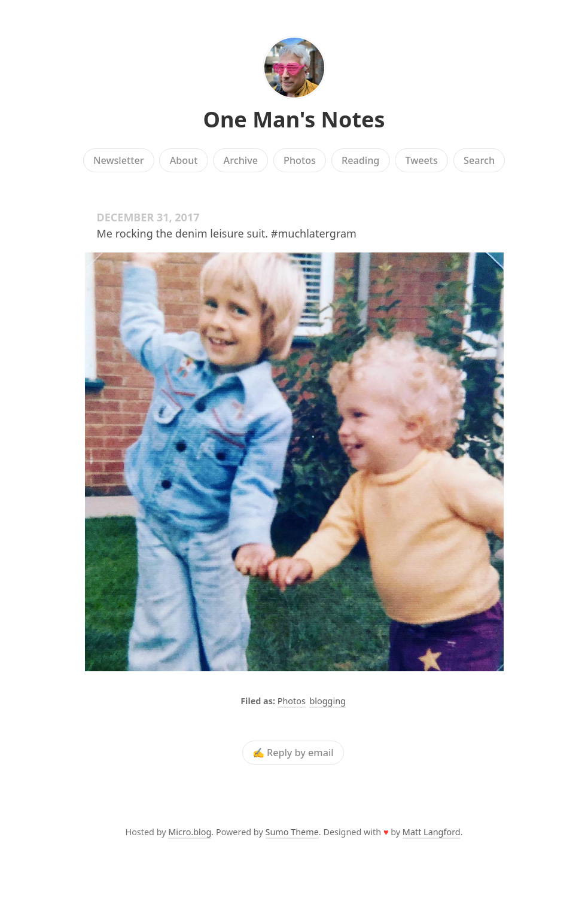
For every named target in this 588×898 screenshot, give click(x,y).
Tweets (421, 160)
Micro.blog (190, 832)
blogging (327, 701)
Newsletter (119, 160)
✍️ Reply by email (293, 753)
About (184, 160)
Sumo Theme (292, 832)
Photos (300, 160)
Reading (360, 160)
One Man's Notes (294, 119)
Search (479, 160)
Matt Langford (432, 832)
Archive (241, 160)
